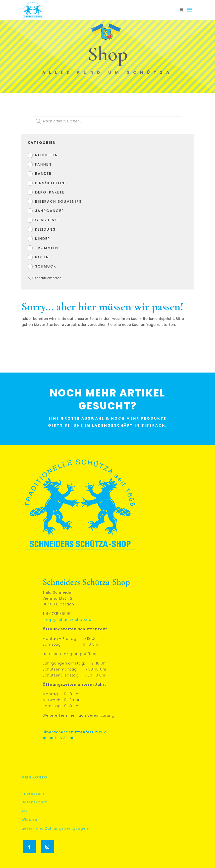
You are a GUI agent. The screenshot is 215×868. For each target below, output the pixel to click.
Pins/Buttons (51, 183)
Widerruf (30, 820)
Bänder (43, 174)
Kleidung (46, 229)
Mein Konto (34, 777)
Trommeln (47, 248)
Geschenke (47, 220)
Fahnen (43, 164)
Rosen (42, 257)
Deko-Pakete (50, 192)
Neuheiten (47, 155)
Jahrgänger (50, 211)
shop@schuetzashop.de (67, 620)
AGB (26, 811)
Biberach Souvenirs (58, 201)
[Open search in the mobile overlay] (107, 121)
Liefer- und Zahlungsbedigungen (55, 828)
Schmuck (46, 266)
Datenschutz (34, 802)
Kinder (43, 239)
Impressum (33, 793)
